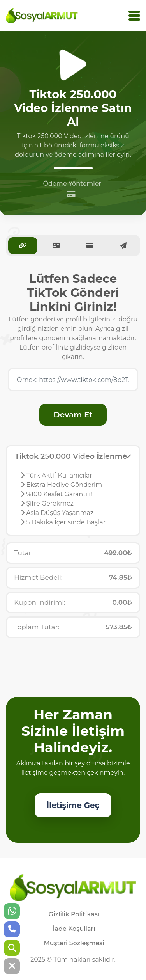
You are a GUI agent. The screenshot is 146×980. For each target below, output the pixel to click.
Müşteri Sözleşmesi (74, 943)
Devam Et (73, 415)
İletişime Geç (73, 805)
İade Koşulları (74, 929)
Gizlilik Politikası (74, 914)
